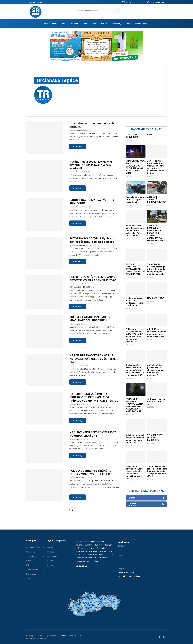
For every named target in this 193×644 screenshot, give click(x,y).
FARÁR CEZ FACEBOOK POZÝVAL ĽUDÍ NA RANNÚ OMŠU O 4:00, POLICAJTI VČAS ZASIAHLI (135, 422)
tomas (78, 301)
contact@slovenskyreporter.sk (71, 635)
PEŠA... (151, 151)
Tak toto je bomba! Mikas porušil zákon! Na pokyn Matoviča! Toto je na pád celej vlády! (157, 488)
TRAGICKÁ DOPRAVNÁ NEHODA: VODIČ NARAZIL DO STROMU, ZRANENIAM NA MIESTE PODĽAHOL (156, 250)
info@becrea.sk (81, 494)
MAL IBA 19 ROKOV (156, 315)
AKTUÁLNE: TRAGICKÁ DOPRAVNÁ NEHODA (157, 216)
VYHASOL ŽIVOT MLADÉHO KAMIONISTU (155, 454)
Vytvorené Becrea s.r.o (36, 639)
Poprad (51, 552)
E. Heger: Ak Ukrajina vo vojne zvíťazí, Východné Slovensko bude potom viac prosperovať (135, 352)
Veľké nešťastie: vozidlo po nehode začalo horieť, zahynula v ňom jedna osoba (135, 248)
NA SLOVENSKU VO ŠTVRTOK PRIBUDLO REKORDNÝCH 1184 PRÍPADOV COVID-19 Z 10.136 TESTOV (94, 414)
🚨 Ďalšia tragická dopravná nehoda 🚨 (156, 418)
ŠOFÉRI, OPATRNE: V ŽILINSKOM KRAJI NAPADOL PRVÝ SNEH (90, 336)
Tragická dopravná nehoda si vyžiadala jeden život (136, 216)
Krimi (85, 24)
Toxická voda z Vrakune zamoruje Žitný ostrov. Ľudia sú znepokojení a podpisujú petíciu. (156, 286)
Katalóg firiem (159, 2)
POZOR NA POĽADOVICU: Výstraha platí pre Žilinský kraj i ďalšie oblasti (92, 257)
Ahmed (78, 147)
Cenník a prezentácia (127, 572)
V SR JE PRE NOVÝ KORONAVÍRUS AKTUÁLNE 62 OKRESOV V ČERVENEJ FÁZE (94, 376)
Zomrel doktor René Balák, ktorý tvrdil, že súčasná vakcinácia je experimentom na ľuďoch (156, 184)
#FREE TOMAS (50, 24)
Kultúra (104, 24)
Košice (50, 561)
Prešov (51, 565)
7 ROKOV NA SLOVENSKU (132, 153)
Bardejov (52, 547)
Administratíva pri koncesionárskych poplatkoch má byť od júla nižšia (135, 456)
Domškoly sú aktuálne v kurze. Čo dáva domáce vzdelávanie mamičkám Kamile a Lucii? (136, 489)
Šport (94, 24)
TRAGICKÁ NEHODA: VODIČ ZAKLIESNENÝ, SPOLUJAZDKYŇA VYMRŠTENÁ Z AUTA (135, 184)
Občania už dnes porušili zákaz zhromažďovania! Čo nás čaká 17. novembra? (156, 387)
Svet (63, 24)
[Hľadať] (93, 11)
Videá (128, 24)
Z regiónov (74, 24)
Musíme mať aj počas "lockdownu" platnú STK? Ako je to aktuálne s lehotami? (91, 182)
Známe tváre (32, 570)
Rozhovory (116, 24)
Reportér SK (80, 189)
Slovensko (31, 552)
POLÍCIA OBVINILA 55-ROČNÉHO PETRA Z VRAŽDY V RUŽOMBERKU (92, 489)
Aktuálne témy (33, 547)
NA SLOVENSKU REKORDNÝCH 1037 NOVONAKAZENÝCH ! (93, 451)
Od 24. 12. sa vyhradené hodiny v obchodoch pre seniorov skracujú (157, 350)
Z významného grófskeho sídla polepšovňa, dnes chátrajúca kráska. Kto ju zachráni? (135, 387)
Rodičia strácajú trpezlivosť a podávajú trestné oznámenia (135, 319)
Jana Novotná (80, 262)
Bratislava (52, 556)
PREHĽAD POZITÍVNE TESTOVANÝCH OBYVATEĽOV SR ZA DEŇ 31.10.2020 (94, 295)
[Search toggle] (117, 11)
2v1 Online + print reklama (129, 576)
